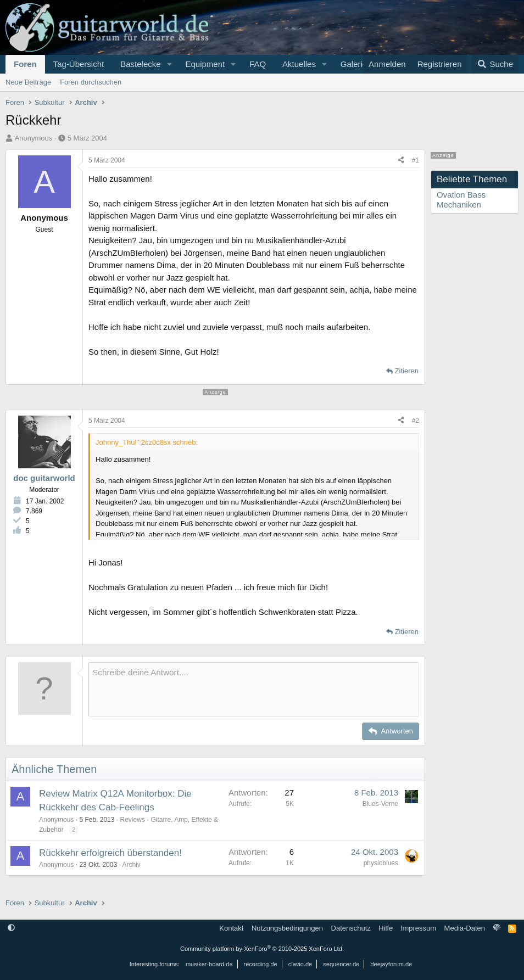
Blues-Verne (380, 804)
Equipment (205, 64)
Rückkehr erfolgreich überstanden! (110, 853)
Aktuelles (299, 64)
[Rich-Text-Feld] (254, 690)
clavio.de (300, 964)
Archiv (131, 865)
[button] (169, 64)
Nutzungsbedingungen (287, 928)
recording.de (261, 964)
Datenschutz (351, 928)
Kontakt (231, 928)
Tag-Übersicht (79, 64)
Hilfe (386, 928)
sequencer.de (341, 964)
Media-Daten (465, 928)
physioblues (381, 863)
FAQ (258, 64)
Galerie (354, 64)
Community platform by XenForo (262, 949)
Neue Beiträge (28, 82)
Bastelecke (140, 64)
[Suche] (495, 64)
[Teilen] (401, 160)
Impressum (419, 928)
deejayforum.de (391, 964)
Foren (25, 64)
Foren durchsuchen (91, 82)
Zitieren (407, 371)
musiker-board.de (209, 964)
